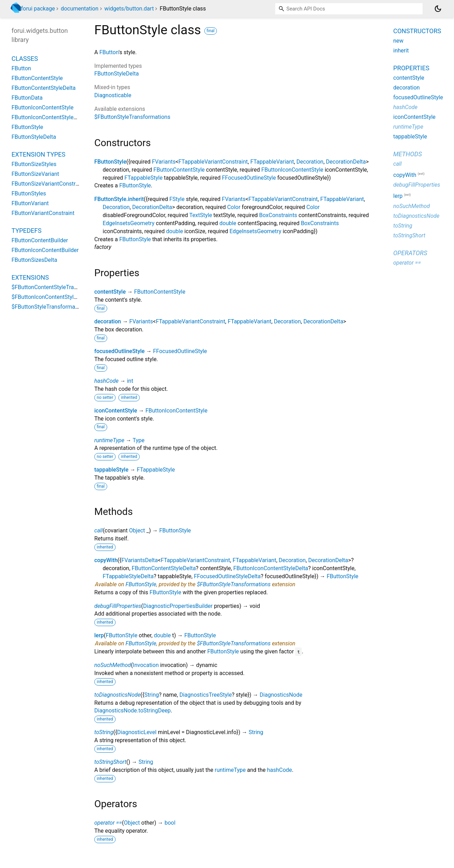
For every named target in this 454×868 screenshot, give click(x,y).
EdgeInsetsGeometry (129, 223)
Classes (25, 59)
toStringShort (110, 762)
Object (137, 530)
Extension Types (38, 154)
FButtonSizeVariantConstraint (48, 184)
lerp (99, 635)
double (228, 223)
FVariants (164, 162)
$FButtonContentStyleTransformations (59, 287)
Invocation (146, 665)
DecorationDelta (346, 162)
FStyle (177, 199)
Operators (410, 253)
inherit (401, 51)
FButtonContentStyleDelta (164, 568)
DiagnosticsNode (281, 695)
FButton (109, 52)
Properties (411, 68)
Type (139, 440)
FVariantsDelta (140, 560)
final (211, 31)
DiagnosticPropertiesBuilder (178, 606)
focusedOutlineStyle (119, 351)
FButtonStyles (29, 193)
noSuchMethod (113, 665)
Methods (408, 154)
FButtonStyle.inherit (119, 199)
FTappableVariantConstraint (213, 162)
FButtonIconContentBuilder (45, 250)
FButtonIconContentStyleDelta (271, 568)
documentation (80, 9)
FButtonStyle (110, 162)
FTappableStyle (143, 178)
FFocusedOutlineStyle (249, 178)
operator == (108, 823)
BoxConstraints (278, 215)
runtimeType (109, 440)
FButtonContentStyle (179, 170)
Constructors (417, 31)
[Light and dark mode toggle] (438, 9)
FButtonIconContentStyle (292, 170)
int (130, 381)
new (398, 41)
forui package (38, 9)
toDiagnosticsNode (117, 695)
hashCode (106, 381)
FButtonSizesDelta (34, 260)
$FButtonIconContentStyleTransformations (65, 297)
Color (234, 207)
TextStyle (201, 215)
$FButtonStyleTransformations (132, 117)
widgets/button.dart (129, 9)
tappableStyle (111, 470)
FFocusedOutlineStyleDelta (227, 576)
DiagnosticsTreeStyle (206, 695)
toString (104, 732)
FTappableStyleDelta (128, 576)
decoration (108, 321)
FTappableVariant (272, 162)
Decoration (310, 162)
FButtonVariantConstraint (43, 213)
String (152, 695)
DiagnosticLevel (137, 732)
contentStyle (110, 292)
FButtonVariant (30, 203)
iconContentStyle (116, 411)
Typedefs (27, 231)
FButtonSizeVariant (35, 174)
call (98, 530)
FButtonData (27, 98)
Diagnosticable (113, 95)
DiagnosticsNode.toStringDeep (133, 711)
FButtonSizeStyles (34, 164)
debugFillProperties (118, 606)
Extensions (30, 277)
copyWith (106, 560)
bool (170, 823)
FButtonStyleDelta (116, 74)
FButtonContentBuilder (40, 240)
